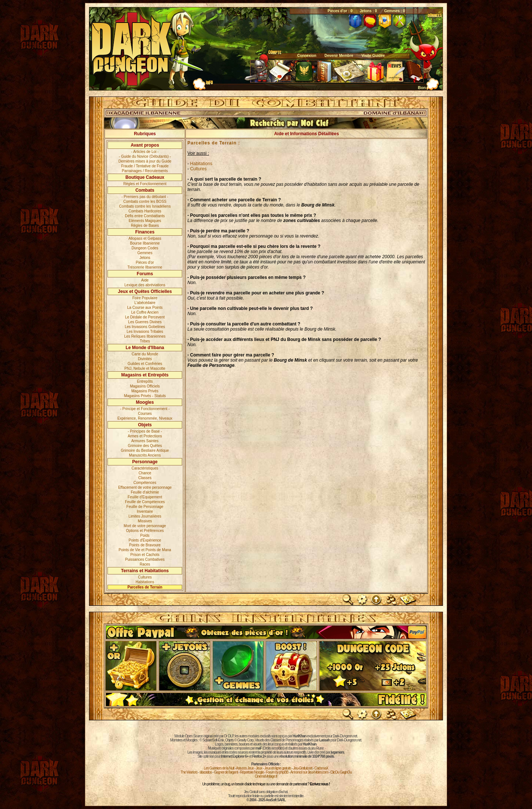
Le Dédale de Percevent (145, 317)
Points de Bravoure (145, 545)
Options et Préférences (145, 531)
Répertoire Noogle (252, 772)
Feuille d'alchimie (145, 492)
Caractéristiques (145, 468)
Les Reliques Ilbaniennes (145, 336)
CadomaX (321, 768)
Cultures (145, 577)
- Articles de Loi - (145, 152)
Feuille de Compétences (145, 502)
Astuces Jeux (245, 768)
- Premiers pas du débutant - (145, 197)
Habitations (145, 582)
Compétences (145, 483)
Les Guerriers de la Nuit (219, 768)
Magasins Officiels (145, 386)
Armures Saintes (145, 441)
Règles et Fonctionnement (145, 184)
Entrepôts (145, 381)
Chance (145, 473)
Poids (145, 535)
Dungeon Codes (145, 248)
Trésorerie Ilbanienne (145, 267)
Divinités (145, 359)
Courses (145, 414)
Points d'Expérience (145, 540)
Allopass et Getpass (145, 238)
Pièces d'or (145, 262)
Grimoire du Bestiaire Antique (145, 450)
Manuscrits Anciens (145, 455)
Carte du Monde (145, 354)
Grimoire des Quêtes (145, 446)
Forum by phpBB (277, 772)
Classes (145, 478)
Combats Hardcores (145, 211)
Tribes (145, 341)
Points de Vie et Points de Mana (145, 550)
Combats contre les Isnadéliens (145, 206)
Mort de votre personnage (145, 526)
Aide (145, 280)
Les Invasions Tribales (145, 332)
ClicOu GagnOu (341, 772)
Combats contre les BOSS (145, 202)
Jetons (145, 258)
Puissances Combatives (145, 559)
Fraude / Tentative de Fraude (145, 166)
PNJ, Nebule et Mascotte (145, 368)
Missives (145, 521)
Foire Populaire (145, 298)
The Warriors (189, 772)
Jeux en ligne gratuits (278, 768)
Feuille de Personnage (145, 507)
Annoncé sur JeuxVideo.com (309, 772)
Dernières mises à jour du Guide (145, 161)
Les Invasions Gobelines (145, 327)
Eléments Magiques (145, 221)
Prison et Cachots (145, 555)
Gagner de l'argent (226, 772)
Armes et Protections (145, 436)
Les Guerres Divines (145, 322)
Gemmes (145, 253)
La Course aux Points (145, 308)
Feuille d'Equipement (145, 497)
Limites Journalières (145, 516)
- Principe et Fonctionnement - (145, 409)
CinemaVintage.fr (266, 776)
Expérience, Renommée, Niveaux (145, 418)
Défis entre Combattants (145, 216)
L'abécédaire (145, 303)
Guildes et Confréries (145, 364)
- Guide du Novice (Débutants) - (145, 156)
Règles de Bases (145, 226)
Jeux (259, 768)
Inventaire (145, 511)
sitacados (206, 772)
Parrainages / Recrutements (145, 171)
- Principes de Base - (145, 431)
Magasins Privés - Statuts (145, 396)
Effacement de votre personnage (145, 487)
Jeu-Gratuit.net (303, 768)
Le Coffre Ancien (145, 312)
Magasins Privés (145, 391)
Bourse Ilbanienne (145, 243)
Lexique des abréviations (145, 285)
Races (145, 564)
